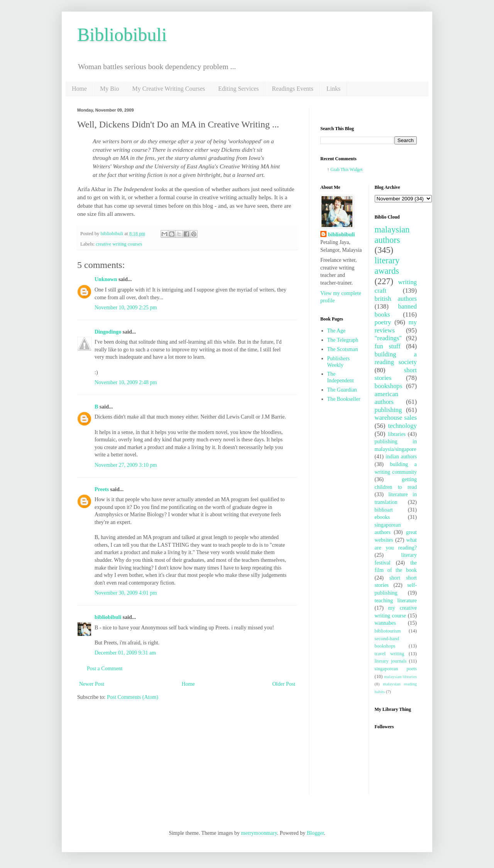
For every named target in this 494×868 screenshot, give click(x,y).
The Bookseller (344, 399)
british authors (396, 299)
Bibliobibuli (122, 35)
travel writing (390, 654)
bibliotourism (388, 631)
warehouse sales (396, 418)
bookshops (389, 386)
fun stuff (388, 346)
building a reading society (396, 358)
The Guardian (342, 390)
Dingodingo (108, 332)
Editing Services (238, 89)
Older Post (284, 684)
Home (79, 89)
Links (333, 89)
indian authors (401, 457)
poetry (383, 322)
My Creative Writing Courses (168, 89)
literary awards (387, 266)
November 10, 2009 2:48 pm (126, 382)
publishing (388, 410)
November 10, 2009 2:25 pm (126, 308)
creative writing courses (119, 244)
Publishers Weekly (338, 362)
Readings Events (293, 89)
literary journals (391, 661)
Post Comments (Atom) (133, 697)
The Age (337, 331)
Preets (102, 489)
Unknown (106, 279)
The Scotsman (343, 349)
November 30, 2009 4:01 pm (126, 593)
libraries (397, 434)
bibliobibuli (108, 617)
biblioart (384, 510)
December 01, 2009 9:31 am (125, 653)
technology (402, 426)
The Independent (341, 377)
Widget (356, 170)
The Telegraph (343, 340)
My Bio (109, 89)
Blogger (315, 833)
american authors (387, 398)
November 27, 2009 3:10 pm (126, 465)
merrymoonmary (259, 833)
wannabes (385, 623)
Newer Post (92, 684)
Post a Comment (105, 669)
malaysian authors (392, 235)
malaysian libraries (400, 676)
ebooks (382, 517)
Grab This (340, 170)
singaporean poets (396, 669)
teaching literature (396, 601)
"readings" (388, 338)
